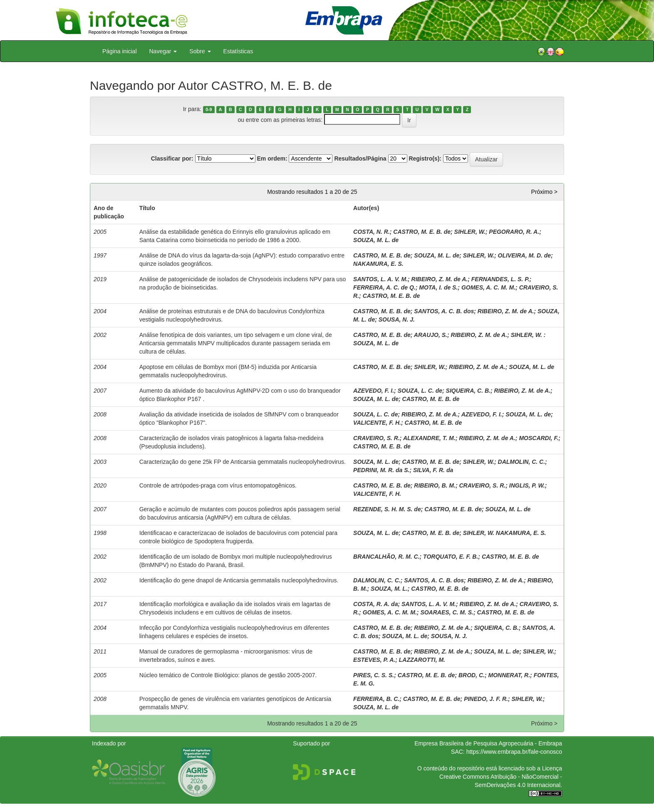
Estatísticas (238, 51)
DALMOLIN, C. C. (522, 462)
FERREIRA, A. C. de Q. (384, 287)
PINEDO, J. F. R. (486, 699)
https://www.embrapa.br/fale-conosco (514, 752)
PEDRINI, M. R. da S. (381, 470)
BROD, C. (472, 675)
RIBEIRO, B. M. (435, 485)
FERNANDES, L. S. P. (500, 279)
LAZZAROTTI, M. (422, 660)
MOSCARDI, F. (539, 438)
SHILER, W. (430, 367)
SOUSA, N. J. (397, 319)
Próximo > (544, 192)
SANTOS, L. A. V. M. (380, 279)
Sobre (200, 51)
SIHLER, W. (470, 232)
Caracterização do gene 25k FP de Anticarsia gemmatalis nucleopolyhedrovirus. (243, 462)
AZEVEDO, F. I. (374, 391)
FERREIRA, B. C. (376, 699)
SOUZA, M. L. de (376, 240)
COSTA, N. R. (372, 232)
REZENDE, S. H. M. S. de (387, 509)
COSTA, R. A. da (375, 604)
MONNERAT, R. (509, 675)
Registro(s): (425, 158)
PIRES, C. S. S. (374, 675)
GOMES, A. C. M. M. (488, 287)
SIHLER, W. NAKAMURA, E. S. (505, 533)
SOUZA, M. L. (389, 589)
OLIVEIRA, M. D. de (525, 255)
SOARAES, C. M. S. (447, 612)
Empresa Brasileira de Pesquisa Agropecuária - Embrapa (488, 743)
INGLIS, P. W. (527, 485)
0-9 (209, 109)
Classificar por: (172, 158)
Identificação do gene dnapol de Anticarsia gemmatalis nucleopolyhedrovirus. (239, 580)
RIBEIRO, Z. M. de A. (440, 279)
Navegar (163, 51)
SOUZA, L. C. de (420, 391)
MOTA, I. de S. (438, 287)
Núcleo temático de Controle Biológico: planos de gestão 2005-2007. (228, 675)
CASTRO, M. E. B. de (422, 232)
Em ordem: (272, 158)
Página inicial (120, 51)
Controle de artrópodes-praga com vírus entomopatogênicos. (218, 485)
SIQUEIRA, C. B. (468, 391)
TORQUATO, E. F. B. (451, 557)
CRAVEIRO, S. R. (377, 438)
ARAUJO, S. (431, 335)
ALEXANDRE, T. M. (429, 438)
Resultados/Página (360, 158)
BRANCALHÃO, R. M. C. (386, 557)
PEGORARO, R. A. (514, 232)
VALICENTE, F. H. (377, 423)
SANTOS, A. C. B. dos (444, 311)
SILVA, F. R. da (433, 470)
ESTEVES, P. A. (374, 660)
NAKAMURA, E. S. (378, 264)
